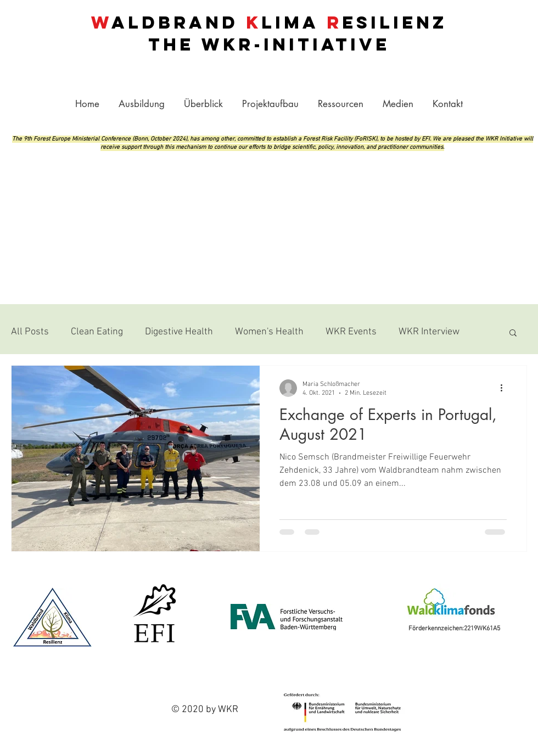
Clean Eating (97, 332)
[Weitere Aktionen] (505, 388)
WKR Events (351, 332)
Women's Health (269, 332)
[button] (340, 104)
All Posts (30, 332)
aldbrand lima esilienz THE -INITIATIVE (269, 33)
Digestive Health (179, 332)
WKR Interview (429, 332)
